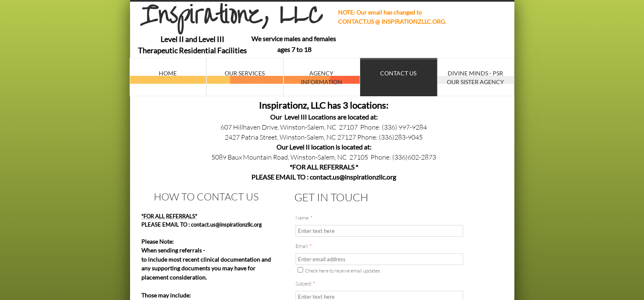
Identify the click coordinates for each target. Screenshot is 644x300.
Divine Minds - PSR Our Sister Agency (475, 77)
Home (168, 73)
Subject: (305, 284)
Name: (304, 218)
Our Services (245, 73)
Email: (304, 246)
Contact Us (398, 73)
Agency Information (322, 77)
